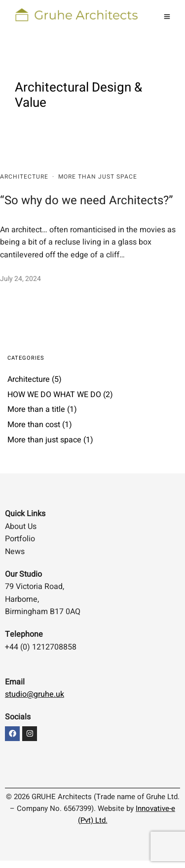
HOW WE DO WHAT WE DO (54, 395)
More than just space (98, 177)
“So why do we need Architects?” (87, 201)
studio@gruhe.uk (35, 694)
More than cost (34, 425)
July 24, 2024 (20, 279)
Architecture (24, 177)
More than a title (36, 409)
